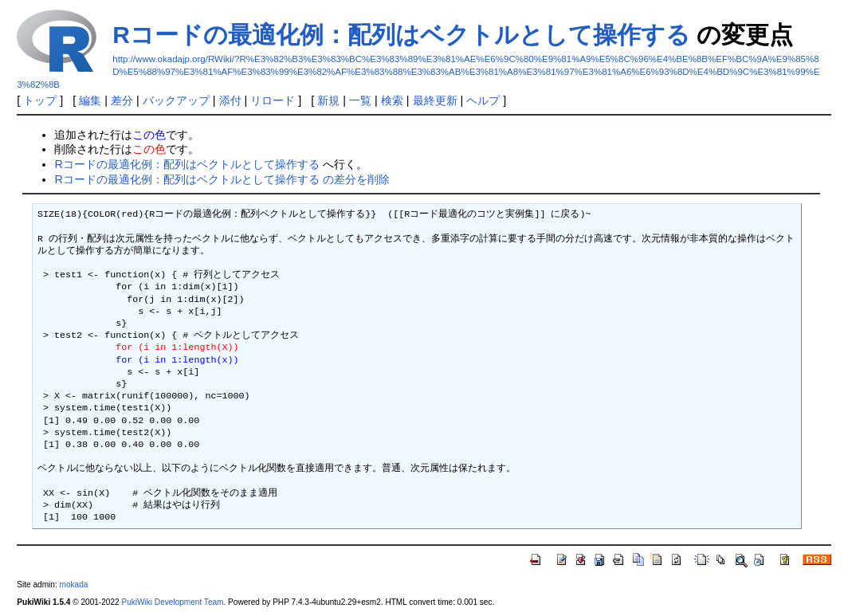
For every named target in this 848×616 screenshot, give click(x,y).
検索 (392, 100)
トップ (40, 100)
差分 (122, 100)
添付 (230, 100)
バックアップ (176, 100)
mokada (73, 585)
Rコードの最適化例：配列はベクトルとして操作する (401, 35)
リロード (273, 100)
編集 (90, 100)
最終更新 (435, 100)
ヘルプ (483, 100)
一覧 (360, 100)
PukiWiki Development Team (172, 602)
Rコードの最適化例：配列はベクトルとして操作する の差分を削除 (222, 179)
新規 (328, 100)
